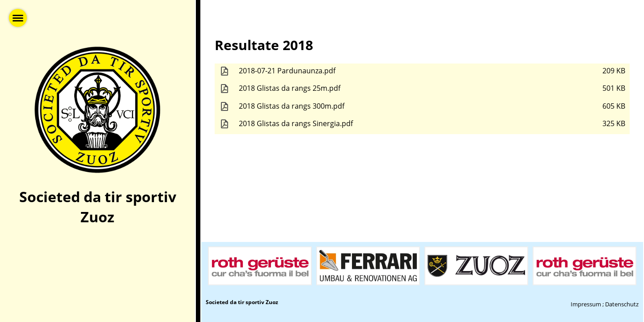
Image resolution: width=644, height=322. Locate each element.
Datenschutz (622, 304)
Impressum (586, 304)
